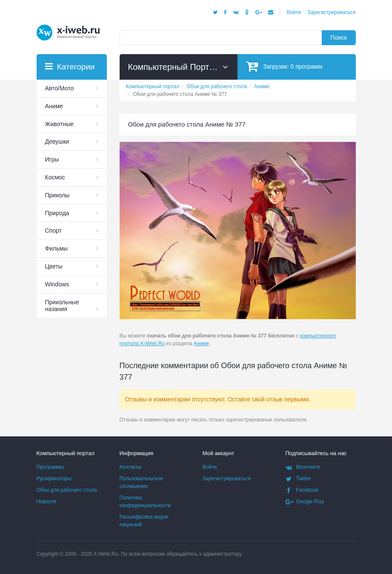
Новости (46, 502)
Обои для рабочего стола (67, 490)
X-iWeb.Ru (106, 554)
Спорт (53, 231)
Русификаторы (54, 479)
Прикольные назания (62, 306)
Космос (55, 177)
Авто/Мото (60, 88)
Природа (57, 213)
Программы (50, 467)
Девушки (57, 141)
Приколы (57, 195)
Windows (57, 284)
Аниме (201, 343)
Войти (294, 12)
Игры (52, 159)
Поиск (339, 37)
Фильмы (57, 248)
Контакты (131, 467)
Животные (60, 124)
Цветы (54, 266)
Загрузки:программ (284, 66)
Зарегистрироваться (331, 12)
